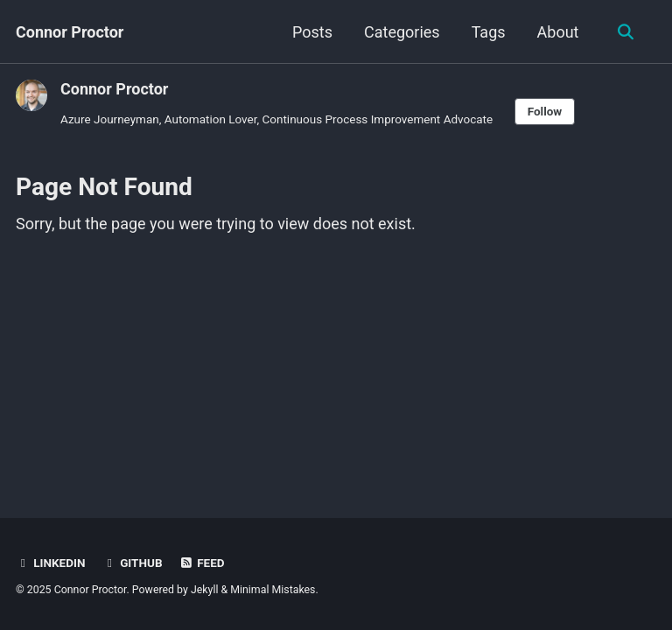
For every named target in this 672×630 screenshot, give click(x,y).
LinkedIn (50, 563)
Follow (545, 111)
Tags (489, 32)
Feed (202, 563)
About (558, 32)
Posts (312, 32)
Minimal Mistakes (273, 590)
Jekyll (205, 590)
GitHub (133, 563)
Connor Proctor (70, 32)
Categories (402, 32)
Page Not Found (104, 187)
